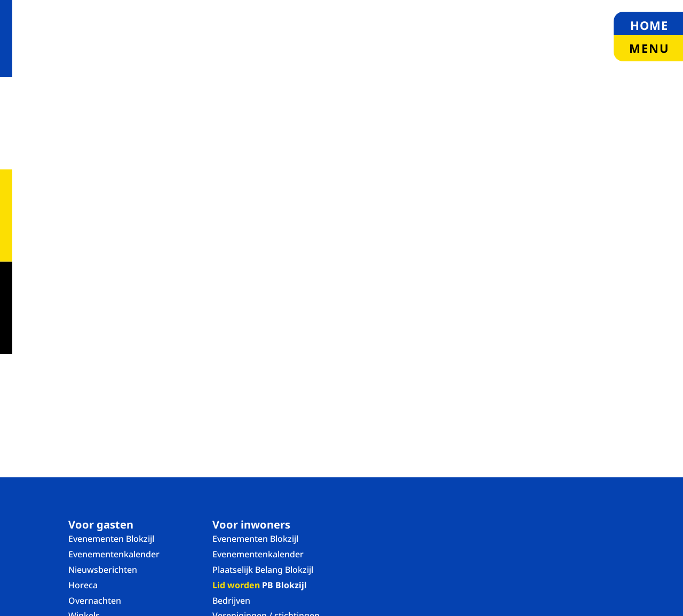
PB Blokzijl (260, 585)
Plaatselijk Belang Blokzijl (263, 570)
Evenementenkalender (114, 554)
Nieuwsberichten (103, 570)
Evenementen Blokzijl (111, 539)
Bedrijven (231, 601)
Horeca (83, 585)
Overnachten (95, 601)
